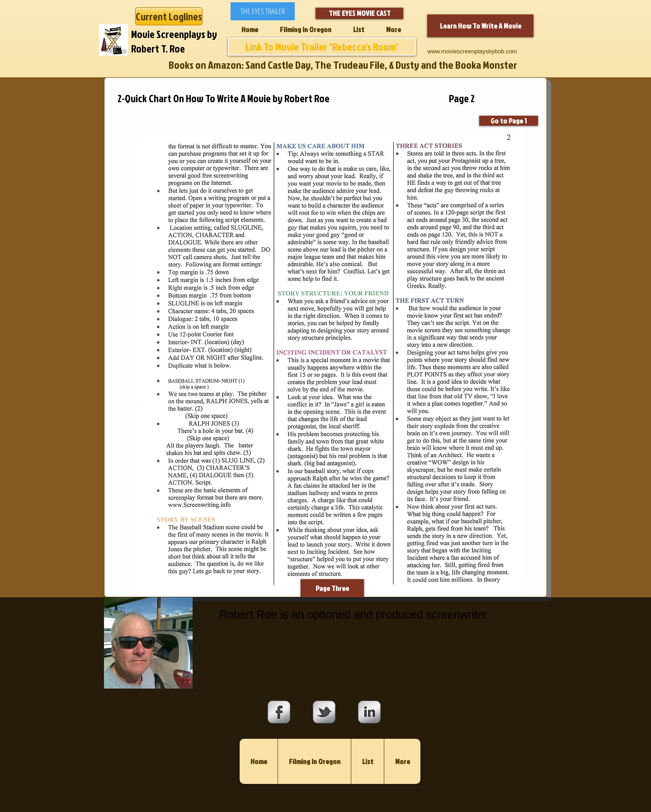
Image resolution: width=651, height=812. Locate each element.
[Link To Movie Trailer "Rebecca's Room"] (322, 47)
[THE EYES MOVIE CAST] (359, 13)
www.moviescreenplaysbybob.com (472, 51)
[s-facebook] (279, 712)
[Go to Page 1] (509, 121)
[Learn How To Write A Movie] (480, 26)
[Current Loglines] (169, 16)
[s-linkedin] (369, 712)
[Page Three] (332, 588)
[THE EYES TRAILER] (263, 11)
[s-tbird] (324, 712)
